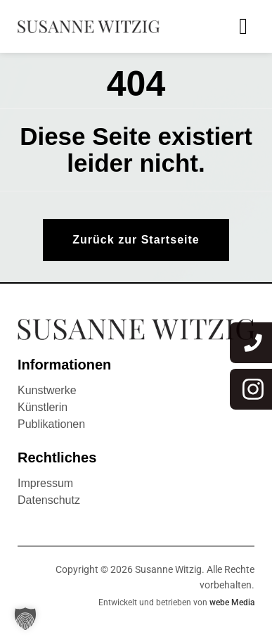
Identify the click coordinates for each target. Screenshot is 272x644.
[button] (25, 619)
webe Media (232, 602)
